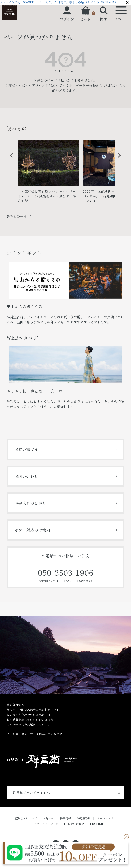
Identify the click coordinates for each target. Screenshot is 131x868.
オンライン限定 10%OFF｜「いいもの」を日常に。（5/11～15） (59, 2)
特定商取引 (84, 818)
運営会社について (26, 818)
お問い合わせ (26, 476)
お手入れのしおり (30, 503)
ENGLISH (97, 824)
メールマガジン (106, 818)
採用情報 (65, 818)
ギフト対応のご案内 (32, 530)
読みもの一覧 (17, 216)
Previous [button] (10, 159)
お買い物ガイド (28, 449)
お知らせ (48, 818)
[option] (48, 173)
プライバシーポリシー (48, 824)
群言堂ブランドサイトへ (31, 793)
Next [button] (118, 159)
